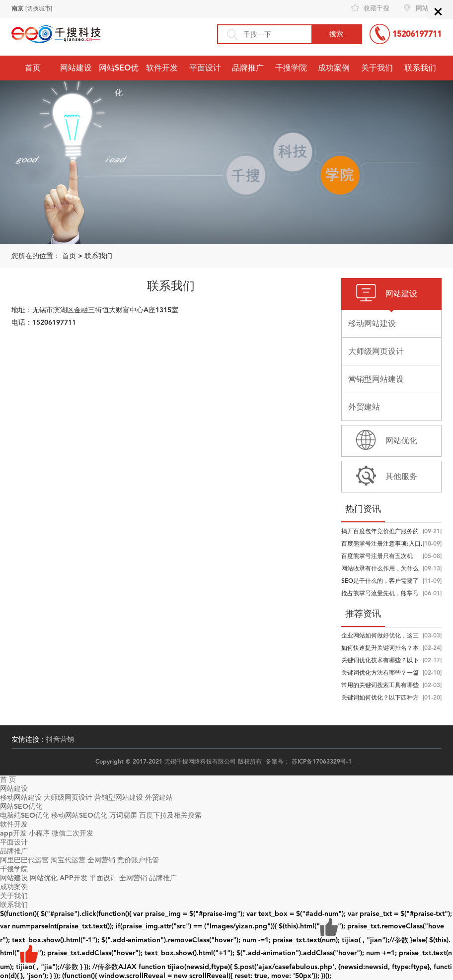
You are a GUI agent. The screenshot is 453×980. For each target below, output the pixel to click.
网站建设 (76, 68)
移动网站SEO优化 (79, 815)
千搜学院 (291, 68)
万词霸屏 (123, 815)
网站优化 (44, 878)
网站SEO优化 (119, 80)
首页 (33, 68)
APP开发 (74, 878)
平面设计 (205, 68)
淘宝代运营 (68, 860)
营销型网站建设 (119, 798)
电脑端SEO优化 (25, 815)
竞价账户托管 (138, 860)
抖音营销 (60, 739)
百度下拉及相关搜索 (170, 815)
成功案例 (334, 68)
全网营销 (101, 860)
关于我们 (377, 68)
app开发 (13, 833)
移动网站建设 (21, 798)
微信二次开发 (73, 833)
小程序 (39, 833)
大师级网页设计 (68, 798)
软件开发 (162, 68)
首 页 (8, 780)
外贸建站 (159, 798)
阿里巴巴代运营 (24, 860)
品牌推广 (248, 68)
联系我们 (420, 68)
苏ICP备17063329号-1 (322, 762)
